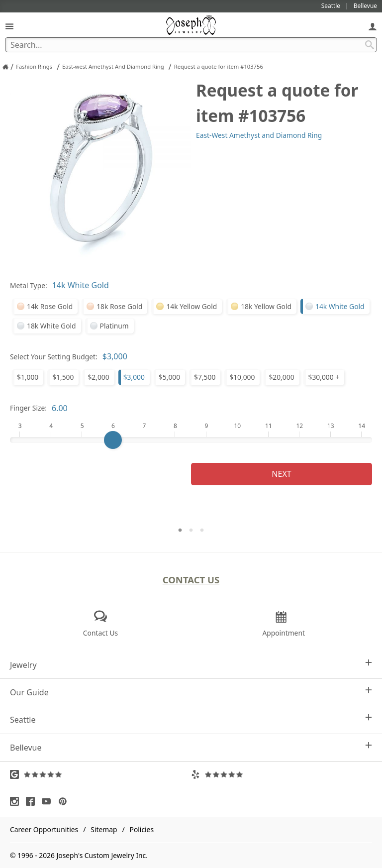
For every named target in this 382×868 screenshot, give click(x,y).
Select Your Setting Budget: (54, 357)
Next (281, 474)
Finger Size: (28, 408)
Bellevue (191, 747)
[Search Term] (191, 45)
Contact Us (191, 580)
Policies (142, 829)
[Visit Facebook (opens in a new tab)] (33, 801)
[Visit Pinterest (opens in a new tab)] (65, 801)
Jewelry (191, 665)
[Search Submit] (370, 45)
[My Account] (373, 26)
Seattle (191, 719)
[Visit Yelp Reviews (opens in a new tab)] (282, 774)
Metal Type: (29, 285)
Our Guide (191, 692)
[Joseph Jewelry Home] (5, 67)
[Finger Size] (191, 440)
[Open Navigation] (9, 26)
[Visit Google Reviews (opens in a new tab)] (100, 774)
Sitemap (104, 829)
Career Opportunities (44, 829)
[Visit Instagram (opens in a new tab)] (17, 801)
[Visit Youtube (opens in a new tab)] (49, 801)
